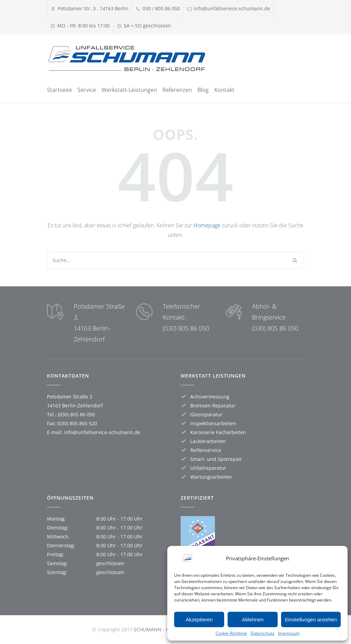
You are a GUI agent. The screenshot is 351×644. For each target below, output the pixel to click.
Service (87, 90)
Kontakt (224, 90)
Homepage (207, 225)
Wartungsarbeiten (211, 477)
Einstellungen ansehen (311, 619)
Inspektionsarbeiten (213, 423)
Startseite (59, 90)
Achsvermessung (210, 397)
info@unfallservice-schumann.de (102, 432)
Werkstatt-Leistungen (129, 90)
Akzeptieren (199, 619)
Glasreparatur (206, 414)
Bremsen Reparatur (213, 406)
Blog (203, 90)
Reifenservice (206, 450)
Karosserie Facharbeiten (218, 432)
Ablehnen (252, 619)
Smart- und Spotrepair (216, 459)
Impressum (289, 633)
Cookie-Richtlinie (231, 633)
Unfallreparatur (208, 468)
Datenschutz (263, 633)
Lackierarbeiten (208, 441)
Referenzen (177, 90)
